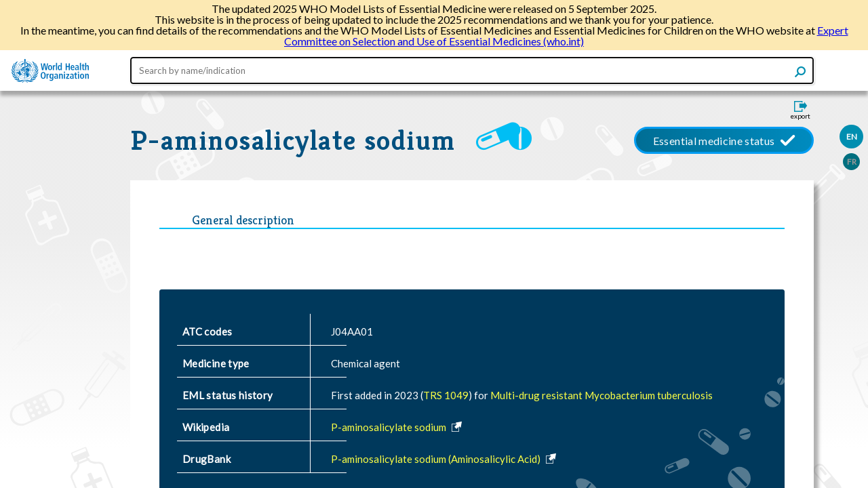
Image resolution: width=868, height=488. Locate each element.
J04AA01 (352, 331)
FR (852, 162)
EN (852, 137)
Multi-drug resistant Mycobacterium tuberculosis (601, 395)
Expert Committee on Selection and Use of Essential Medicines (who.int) (566, 36)
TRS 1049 (446, 395)
